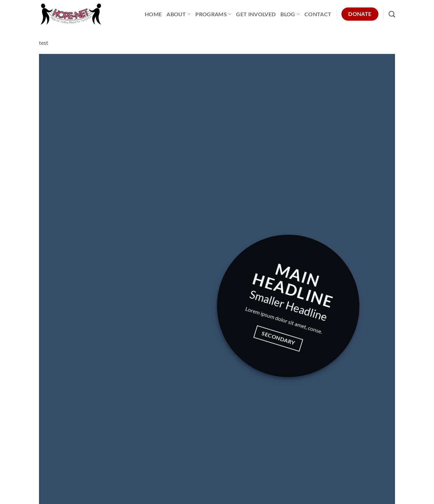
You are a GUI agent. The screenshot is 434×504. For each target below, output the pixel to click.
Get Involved (256, 14)
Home (153, 14)
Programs (213, 14)
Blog (290, 14)
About (179, 14)
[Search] (392, 14)
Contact (318, 14)
